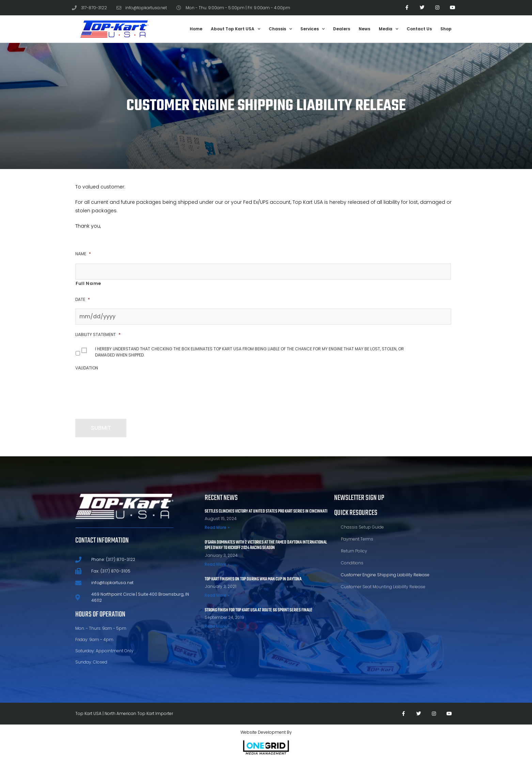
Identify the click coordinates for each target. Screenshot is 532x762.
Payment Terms (357, 539)
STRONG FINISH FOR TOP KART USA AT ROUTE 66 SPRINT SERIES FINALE (259, 610)
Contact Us (419, 29)
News (364, 29)
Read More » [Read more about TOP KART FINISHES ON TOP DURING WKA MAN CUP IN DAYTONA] (217, 595)
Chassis (280, 29)
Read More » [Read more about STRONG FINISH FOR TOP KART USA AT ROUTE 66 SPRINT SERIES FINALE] (217, 626)
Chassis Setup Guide (362, 527)
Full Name (88, 283)
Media (388, 29)
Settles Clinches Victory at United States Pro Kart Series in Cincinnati (266, 511)
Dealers (342, 29)
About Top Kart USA (236, 29)
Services (312, 29)
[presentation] (127, 390)
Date (83, 300)
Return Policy (354, 551)
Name (83, 254)
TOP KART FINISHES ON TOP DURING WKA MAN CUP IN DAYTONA (253, 579)
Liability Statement (98, 335)
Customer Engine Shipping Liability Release (385, 575)
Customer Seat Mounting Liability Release (383, 587)
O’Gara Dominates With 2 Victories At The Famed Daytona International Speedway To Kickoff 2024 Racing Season (266, 545)
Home (196, 29)
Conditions (352, 563)
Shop (446, 29)
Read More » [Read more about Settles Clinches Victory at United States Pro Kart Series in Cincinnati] (217, 527)
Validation (87, 368)
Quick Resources (356, 513)
